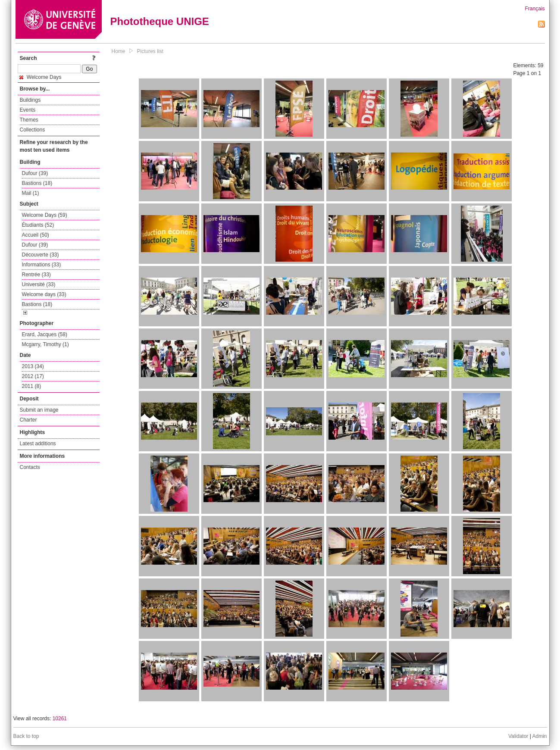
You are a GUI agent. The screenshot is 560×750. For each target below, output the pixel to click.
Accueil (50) (36, 235)
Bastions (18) (37, 183)
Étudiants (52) (38, 225)
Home (119, 51)
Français (535, 9)
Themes (29, 120)
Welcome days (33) (44, 294)
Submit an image (39, 410)
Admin (539, 736)
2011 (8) (32, 386)
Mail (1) (31, 193)
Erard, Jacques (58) (45, 334)
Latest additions (38, 444)
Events (28, 110)
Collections (33, 130)
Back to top (26, 736)
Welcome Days (41, 77)
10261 (60, 719)
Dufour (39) (35, 173)
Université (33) (39, 284)
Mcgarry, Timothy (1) (45, 344)
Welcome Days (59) (45, 215)
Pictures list (150, 51)
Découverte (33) (41, 255)
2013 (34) (33, 366)
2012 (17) (33, 376)
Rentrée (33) (36, 275)
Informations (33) (42, 265)
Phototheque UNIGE (160, 21)
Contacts (30, 467)
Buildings (30, 100)
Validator (518, 736)
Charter (28, 420)
